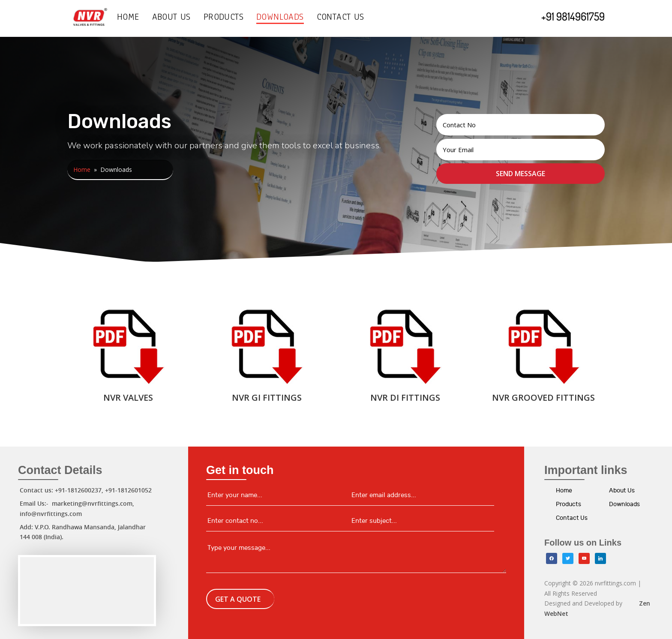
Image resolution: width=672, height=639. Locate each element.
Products (223, 19)
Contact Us (340, 19)
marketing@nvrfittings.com (92, 503)
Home (128, 19)
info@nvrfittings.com (51, 514)
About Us (171, 19)
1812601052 (135, 490)
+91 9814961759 (573, 16)
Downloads (280, 19)
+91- (111, 490)
